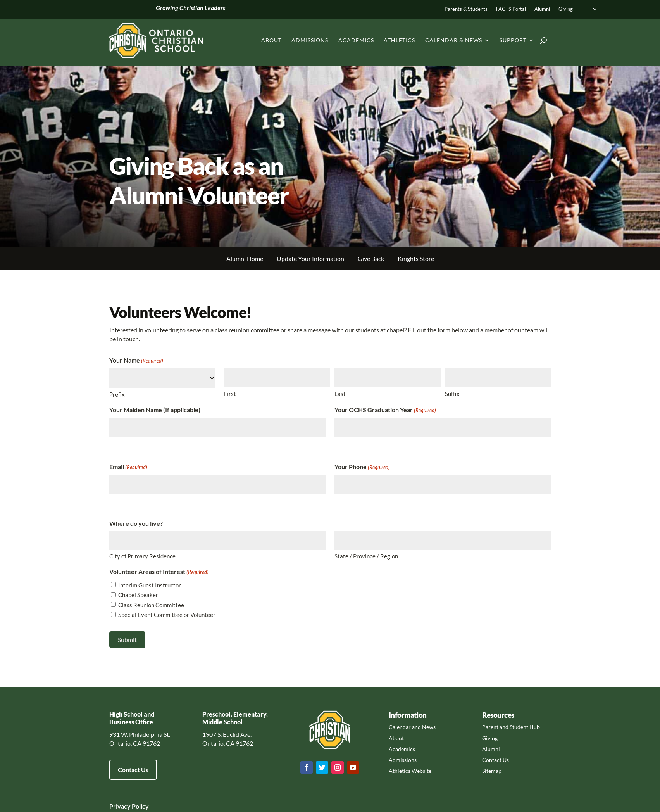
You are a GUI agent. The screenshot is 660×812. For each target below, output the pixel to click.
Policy (140, 806)
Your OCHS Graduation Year (385, 410)
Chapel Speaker (138, 595)
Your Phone (362, 467)
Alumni (542, 9)
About (271, 40)
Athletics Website (410, 771)
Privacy (120, 806)
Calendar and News (412, 727)
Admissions (310, 40)
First (230, 394)
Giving (566, 9)
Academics (356, 40)
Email (128, 467)
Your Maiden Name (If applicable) (155, 410)
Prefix (117, 394)
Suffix (452, 394)
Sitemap (492, 771)
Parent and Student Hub (511, 727)
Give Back (371, 258)
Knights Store (416, 258)
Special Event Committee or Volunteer (167, 615)
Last (340, 394)
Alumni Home (245, 258)
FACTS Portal (511, 9)
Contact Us (133, 770)
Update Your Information (310, 258)
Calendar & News (454, 40)
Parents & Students (466, 9)
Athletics (399, 40)
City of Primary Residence (142, 556)
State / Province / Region (366, 556)
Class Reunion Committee (151, 605)
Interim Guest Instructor (150, 585)
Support (513, 40)
